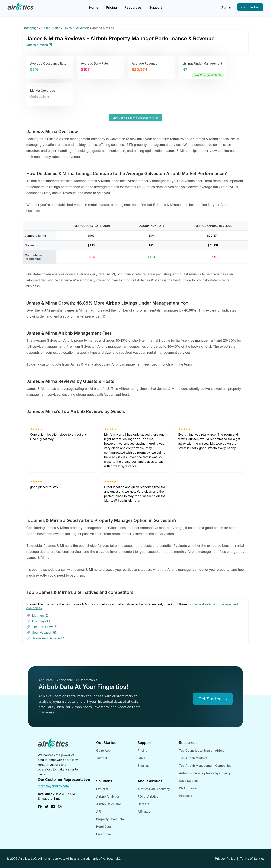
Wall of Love (188, 788)
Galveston (82, 28)
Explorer (102, 789)
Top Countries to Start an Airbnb (202, 751)
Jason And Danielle (48, 638)
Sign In (226, 7)
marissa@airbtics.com (53, 786)
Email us (143, 766)
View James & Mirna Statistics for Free (136, 118)
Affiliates (144, 812)
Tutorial (102, 758)
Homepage (31, 28)
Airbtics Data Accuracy (154, 789)
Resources (133, 7)
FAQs (141, 758)
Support (156, 7)
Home (94, 7)
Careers (143, 804)
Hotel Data (104, 827)
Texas (68, 28)
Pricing (111, 7)
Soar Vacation (44, 633)
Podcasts (185, 796)
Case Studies (188, 781)
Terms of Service (252, 859)
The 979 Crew (44, 627)
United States (51, 28)
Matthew (40, 616)
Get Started (250, 7)
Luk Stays (41, 621)
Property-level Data (110, 819)
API (99, 812)
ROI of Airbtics (148, 796)
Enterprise (104, 834)
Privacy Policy (225, 859)
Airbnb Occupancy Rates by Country (205, 773)
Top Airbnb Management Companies (205, 766)
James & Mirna (39, 45)
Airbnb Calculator (109, 804)
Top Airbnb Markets (193, 758)
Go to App (103, 751)
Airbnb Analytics (108, 796)
